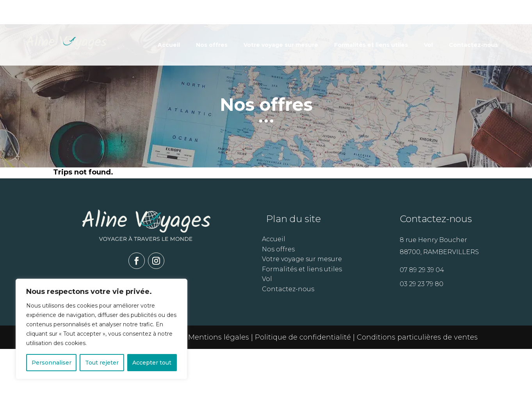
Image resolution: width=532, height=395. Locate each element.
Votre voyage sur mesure (281, 21)
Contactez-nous (473, 21)
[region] (101, 329)
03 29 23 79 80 (422, 330)
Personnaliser (52, 363)
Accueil (169, 21)
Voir (421, 187)
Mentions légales (219, 383)
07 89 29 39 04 (422, 316)
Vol (428, 21)
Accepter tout (152, 363)
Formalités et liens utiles (371, 21)
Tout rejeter (102, 363)
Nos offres (212, 21)
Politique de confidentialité (304, 383)
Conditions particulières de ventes (417, 383)
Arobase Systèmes (150, 383)
